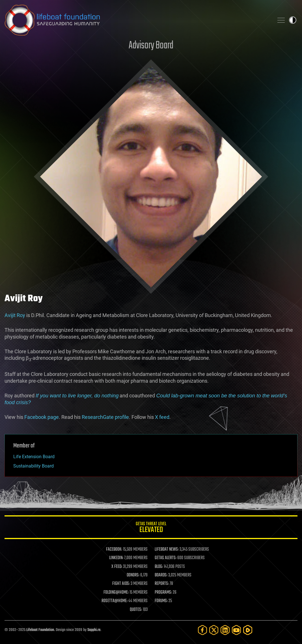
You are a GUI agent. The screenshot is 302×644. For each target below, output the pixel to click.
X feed (162, 417)
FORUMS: (161, 601)
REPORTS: (162, 584)
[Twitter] (214, 630)
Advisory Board (151, 46)
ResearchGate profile (105, 417)
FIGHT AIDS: (121, 584)
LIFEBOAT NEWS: (167, 550)
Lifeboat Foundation (40, 630)
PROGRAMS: (163, 593)
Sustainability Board (34, 466)
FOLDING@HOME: (116, 593)
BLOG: (159, 567)
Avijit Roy (15, 315)
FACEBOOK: (114, 550)
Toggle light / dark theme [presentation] (293, 20)
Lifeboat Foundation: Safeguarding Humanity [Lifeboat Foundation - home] (137, 20)
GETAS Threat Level (151, 528)
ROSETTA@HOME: (115, 601)
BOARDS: (161, 575)
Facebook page (42, 417)
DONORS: (133, 575)
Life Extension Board (34, 457)
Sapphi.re (94, 630)
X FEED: (117, 567)
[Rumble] (248, 630)
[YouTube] (236, 630)
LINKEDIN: (116, 558)
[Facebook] (202, 630)
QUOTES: (136, 610)
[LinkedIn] (225, 630)
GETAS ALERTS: (166, 558)
